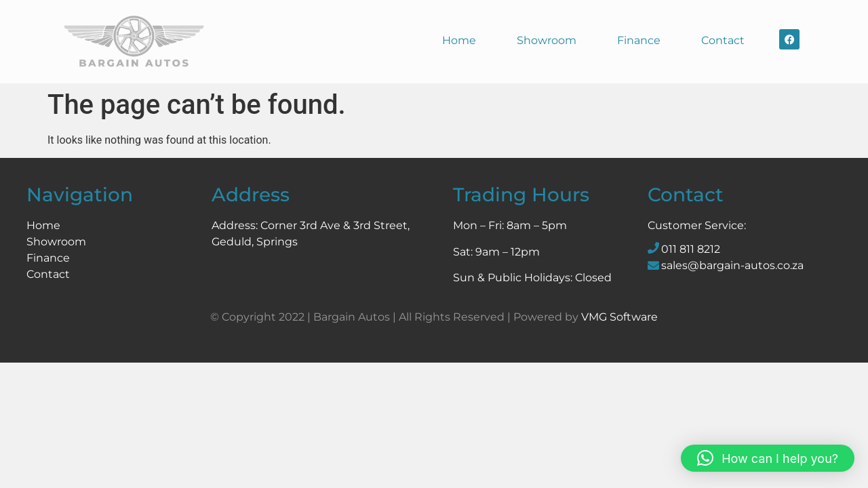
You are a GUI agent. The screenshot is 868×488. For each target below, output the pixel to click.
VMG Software (619, 317)
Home (459, 40)
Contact (723, 40)
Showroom (547, 40)
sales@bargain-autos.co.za (732, 265)
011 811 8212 (691, 249)
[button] (768, 458)
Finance (639, 40)
